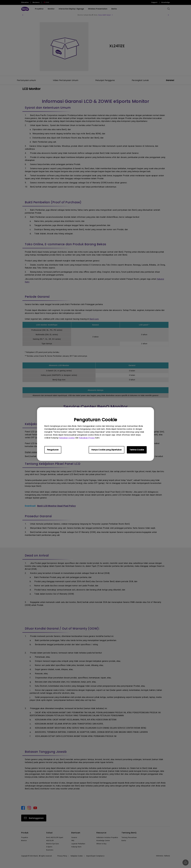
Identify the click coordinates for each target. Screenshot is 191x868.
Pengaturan (53, 450)
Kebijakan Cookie (67, 438)
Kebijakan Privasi (87, 438)
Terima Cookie (137, 450)
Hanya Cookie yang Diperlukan (107, 450)
